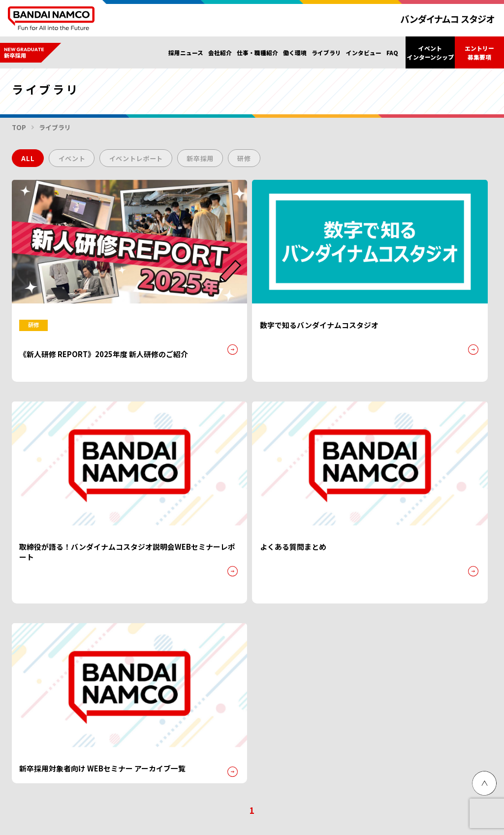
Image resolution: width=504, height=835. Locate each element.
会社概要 (253, 637)
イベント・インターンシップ (60, 642)
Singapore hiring (176, 718)
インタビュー (364, 52)
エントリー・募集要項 (172, 620)
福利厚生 (310, 614)
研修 (265, 161)
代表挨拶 (253, 614)
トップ (23, 599)
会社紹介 (220, 52)
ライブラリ (326, 52)
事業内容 (253, 649)
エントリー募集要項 (479, 52)
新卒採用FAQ (392, 599)
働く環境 (295, 52)
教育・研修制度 (320, 637)
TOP (19, 128)
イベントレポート (147, 161)
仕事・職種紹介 (257, 52)
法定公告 (253, 660)
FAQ (392, 52)
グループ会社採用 (100, 718)
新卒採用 (217, 161)
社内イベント (316, 626)
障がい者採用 (30, 718)
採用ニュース (186, 52)
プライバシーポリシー (41, 546)
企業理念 (253, 626)
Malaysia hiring (250, 718)
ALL (29, 161)
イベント (77, 161)
